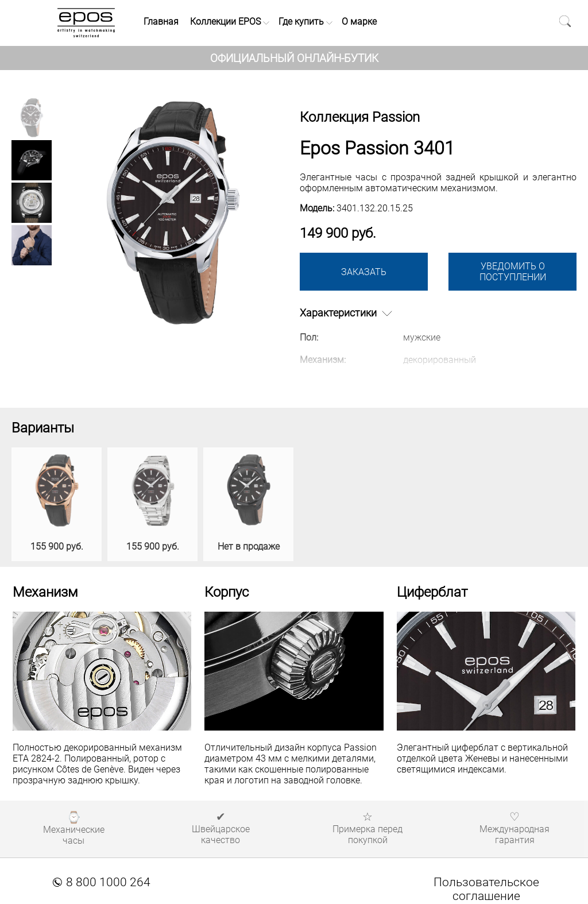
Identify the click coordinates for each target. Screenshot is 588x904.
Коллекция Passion (360, 117)
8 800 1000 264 (102, 882)
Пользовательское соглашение (486, 889)
